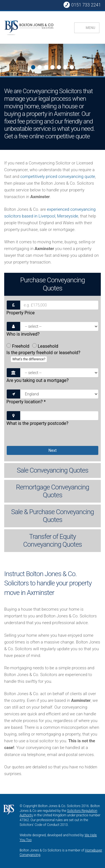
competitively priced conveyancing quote (58, 177)
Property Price (21, 313)
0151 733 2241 (82, 5)
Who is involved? (23, 334)
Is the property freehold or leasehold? (43, 356)
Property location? (26, 402)
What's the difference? (29, 359)
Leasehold (45, 346)
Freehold (18, 346)
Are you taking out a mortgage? (38, 380)
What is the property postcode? (37, 423)
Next (5, 61)
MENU (90, 28)
